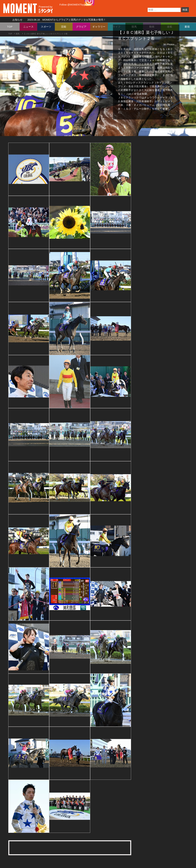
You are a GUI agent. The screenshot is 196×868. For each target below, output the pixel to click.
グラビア (81, 27)
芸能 (64, 27)
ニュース (28, 27)
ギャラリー (99, 27)
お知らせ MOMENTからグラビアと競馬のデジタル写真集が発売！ (58, 20)
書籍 (187, 27)
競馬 (18, 34)
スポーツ (46, 27)
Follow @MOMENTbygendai (75, 5)
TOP (10, 27)
